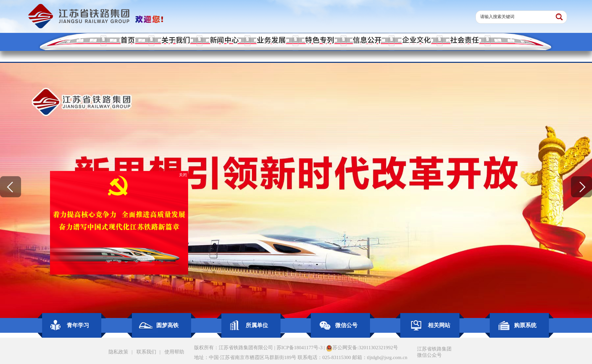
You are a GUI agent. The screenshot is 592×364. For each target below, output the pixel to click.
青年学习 (78, 325)
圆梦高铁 (167, 325)
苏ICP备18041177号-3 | (301, 348)
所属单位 (257, 325)
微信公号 (346, 325)
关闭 (182, 176)
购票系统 (525, 325)
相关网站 (439, 325)
